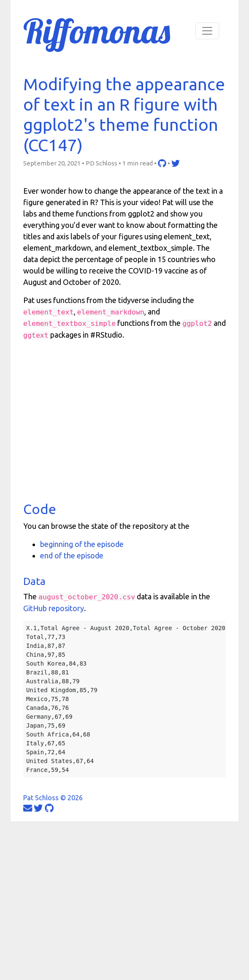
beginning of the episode (82, 544)
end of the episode (72, 555)
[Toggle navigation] (207, 31)
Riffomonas (97, 31)
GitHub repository (54, 608)
